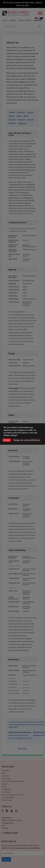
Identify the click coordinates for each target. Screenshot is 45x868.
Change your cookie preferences (26, 440)
